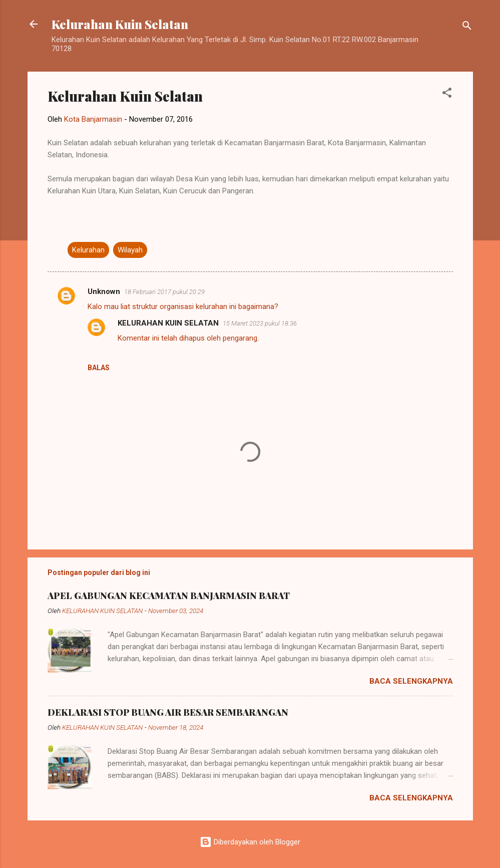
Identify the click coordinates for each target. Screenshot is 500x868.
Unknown (104, 292)
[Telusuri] (467, 27)
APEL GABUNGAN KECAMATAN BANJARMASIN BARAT (169, 596)
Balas (99, 368)
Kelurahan (88, 250)
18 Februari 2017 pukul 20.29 (164, 292)
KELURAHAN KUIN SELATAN (168, 323)
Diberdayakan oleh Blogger (250, 842)
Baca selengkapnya (411, 681)
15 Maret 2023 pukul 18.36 (260, 323)
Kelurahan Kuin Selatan (120, 24)
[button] (447, 94)
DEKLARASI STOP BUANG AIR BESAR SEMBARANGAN (168, 712)
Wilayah (130, 250)
